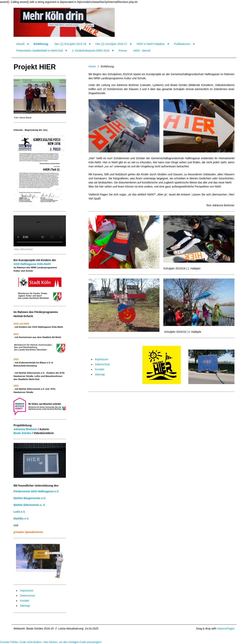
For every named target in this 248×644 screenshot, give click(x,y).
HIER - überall (142, 51)
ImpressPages (226, 629)
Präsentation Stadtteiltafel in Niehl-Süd (40, 51)
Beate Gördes (22, 433)
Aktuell (20, 44)
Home (92, 66)
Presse (123, 51)
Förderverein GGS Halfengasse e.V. (36, 491)
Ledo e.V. (19, 512)
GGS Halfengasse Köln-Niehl (32, 264)
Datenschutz (102, 364)
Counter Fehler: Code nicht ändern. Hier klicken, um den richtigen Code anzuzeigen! (51, 642)
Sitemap (100, 374)
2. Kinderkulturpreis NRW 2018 (91, 51)
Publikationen (182, 44)
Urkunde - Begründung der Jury (31, 130)
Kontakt (99, 369)
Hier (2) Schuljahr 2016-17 (111, 44)
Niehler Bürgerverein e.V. (30, 498)
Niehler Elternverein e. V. (29, 505)
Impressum (102, 359)
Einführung (41, 44)
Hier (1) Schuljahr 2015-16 (70, 44)
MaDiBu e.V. (21, 518)
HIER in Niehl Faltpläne (151, 44)
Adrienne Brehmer (25, 429)
